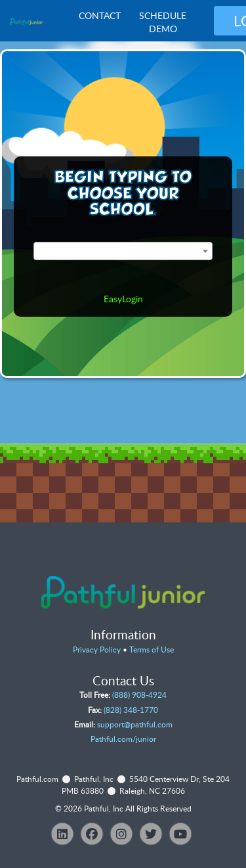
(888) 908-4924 (139, 695)
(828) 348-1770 (131, 710)
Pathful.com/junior (123, 739)
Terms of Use (152, 650)
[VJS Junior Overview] (26, 21)
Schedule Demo (163, 22)
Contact (100, 15)
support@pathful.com (135, 724)
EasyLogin (123, 299)
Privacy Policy (97, 650)
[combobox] (123, 251)
